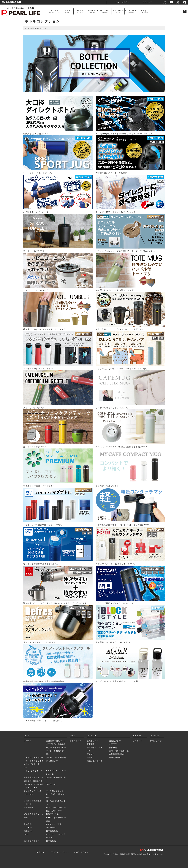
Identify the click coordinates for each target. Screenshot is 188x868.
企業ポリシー (93, 741)
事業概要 (91, 744)
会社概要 (113, 748)
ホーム (27, 28)
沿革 (89, 751)
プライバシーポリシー (60, 852)
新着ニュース (76, 741)
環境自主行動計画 (95, 761)
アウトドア (147, 2)
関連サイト (42, 852)
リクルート (138, 741)
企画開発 (113, 744)
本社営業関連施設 (117, 754)
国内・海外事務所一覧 (119, 751)
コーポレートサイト (120, 2)
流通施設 (91, 754)
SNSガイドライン (81, 852)
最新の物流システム (96, 748)
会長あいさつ (115, 741)
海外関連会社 (115, 758)
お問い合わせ (156, 741)
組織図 (90, 758)
